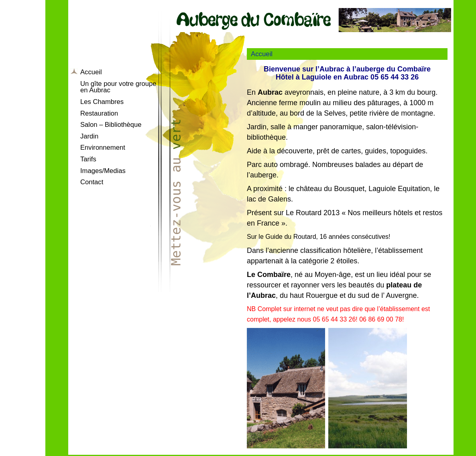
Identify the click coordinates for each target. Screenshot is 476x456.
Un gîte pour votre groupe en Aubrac (118, 87)
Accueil (91, 72)
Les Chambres (102, 102)
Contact (92, 182)
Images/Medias (103, 171)
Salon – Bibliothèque (111, 125)
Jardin (89, 136)
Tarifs (88, 159)
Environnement (103, 148)
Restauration (99, 113)
